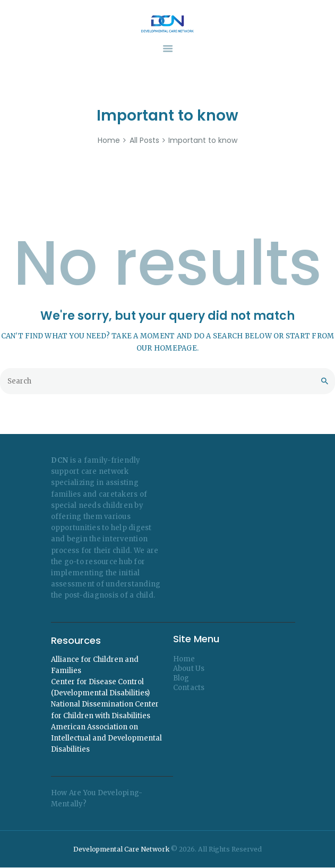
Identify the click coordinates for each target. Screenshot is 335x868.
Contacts (189, 688)
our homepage (167, 348)
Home (109, 141)
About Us (189, 669)
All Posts (144, 140)
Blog (181, 678)
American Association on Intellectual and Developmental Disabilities (106, 738)
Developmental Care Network (121, 849)
